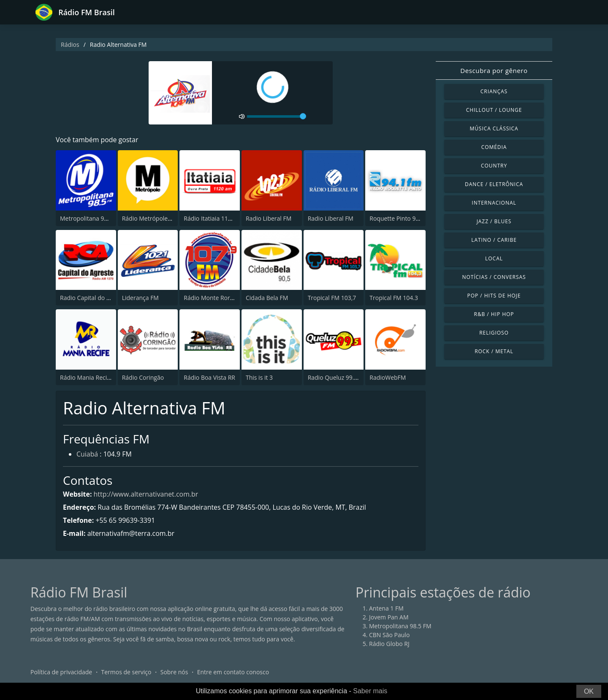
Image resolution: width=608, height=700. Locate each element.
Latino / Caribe (494, 240)
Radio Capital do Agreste (94, 298)
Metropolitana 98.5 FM (91, 218)
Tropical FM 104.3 (394, 298)
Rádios (70, 45)
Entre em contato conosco (233, 672)
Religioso (494, 333)
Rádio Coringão (143, 377)
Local (494, 258)
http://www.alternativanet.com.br (146, 494)
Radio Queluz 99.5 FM (338, 377)
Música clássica (494, 128)
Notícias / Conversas (494, 277)
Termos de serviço (126, 672)
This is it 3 (259, 377)
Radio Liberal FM (269, 218)
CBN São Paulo (389, 635)
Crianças (494, 91)
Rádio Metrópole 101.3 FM (158, 218)
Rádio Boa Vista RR (209, 377)
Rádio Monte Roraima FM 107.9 (227, 298)
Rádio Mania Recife (86, 377)
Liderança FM (140, 298)
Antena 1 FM (386, 609)
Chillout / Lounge (494, 110)
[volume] (277, 116)
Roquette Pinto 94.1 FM (402, 218)
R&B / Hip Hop (494, 314)
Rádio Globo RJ (389, 644)
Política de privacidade (61, 672)
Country (494, 166)
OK (589, 691)
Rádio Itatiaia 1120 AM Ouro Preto (231, 218)
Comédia (494, 147)
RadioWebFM (388, 377)
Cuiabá (87, 455)
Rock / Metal (494, 351)
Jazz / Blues (494, 221)
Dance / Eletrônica (494, 184)
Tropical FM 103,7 (332, 298)
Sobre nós (174, 672)
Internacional (494, 203)
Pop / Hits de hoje (494, 296)
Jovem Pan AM (389, 618)
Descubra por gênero (494, 70)
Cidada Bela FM (267, 298)
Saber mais (370, 691)
